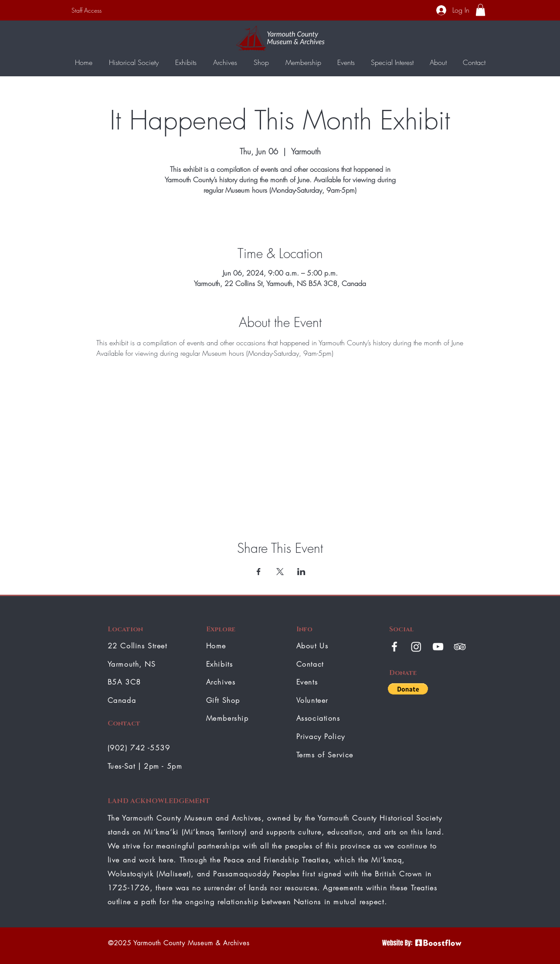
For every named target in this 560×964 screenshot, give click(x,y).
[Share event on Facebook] (259, 572)
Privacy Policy (321, 736)
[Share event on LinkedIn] (301, 572)
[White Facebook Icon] (394, 647)
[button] (480, 10)
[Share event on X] (280, 572)
